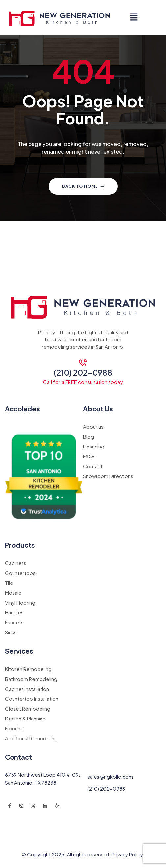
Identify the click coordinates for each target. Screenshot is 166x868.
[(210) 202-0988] (83, 363)
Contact (93, 466)
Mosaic (13, 593)
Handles (14, 612)
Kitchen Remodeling (28, 669)
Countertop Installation (32, 699)
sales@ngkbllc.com (110, 777)
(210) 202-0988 (83, 372)
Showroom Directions (108, 476)
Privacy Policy (127, 854)
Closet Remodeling (28, 708)
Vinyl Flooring (20, 602)
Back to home (83, 186)
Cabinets (16, 563)
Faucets (14, 622)
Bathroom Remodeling (31, 679)
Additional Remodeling (31, 738)
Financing (94, 446)
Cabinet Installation (27, 689)
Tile (9, 583)
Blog (88, 436)
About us (93, 427)
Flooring (14, 728)
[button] (134, 17)
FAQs (89, 456)
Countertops (20, 573)
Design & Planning (25, 718)
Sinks (11, 632)
